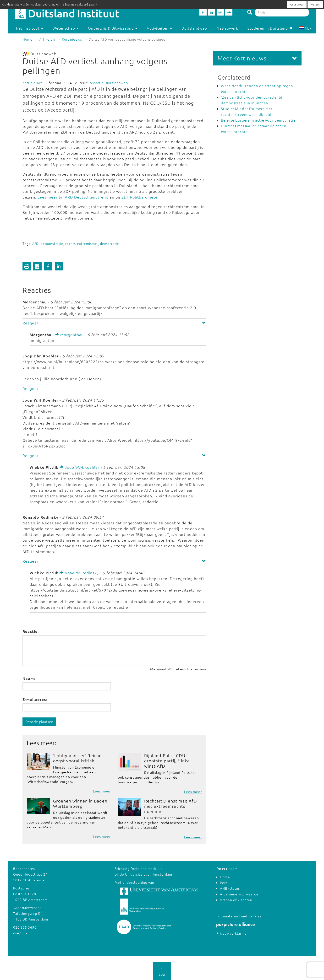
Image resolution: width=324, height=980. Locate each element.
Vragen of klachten (236, 900)
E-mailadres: (35, 699)
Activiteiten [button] (159, 28)
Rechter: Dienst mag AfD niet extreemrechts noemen (171, 806)
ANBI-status (230, 888)
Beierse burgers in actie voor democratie (258, 120)
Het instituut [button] (30, 28)
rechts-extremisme (82, 243)
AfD (36, 243)
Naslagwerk (227, 28)
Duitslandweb (194, 28)
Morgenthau (69, 334)
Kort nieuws (72, 39)
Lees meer (102, 791)
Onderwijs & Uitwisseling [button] (113, 28)
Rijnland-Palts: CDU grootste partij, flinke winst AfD (167, 761)
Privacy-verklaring (232, 933)
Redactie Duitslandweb (108, 83)
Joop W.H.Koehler (80, 467)
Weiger (315, 5)
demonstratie (52, 243)
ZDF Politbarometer (140, 197)
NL (305, 28)
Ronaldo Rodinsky (79, 573)
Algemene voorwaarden (240, 894)
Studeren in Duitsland (270, 28)
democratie (110, 243)
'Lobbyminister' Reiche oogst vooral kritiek (77, 758)
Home (27, 39)
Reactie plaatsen (39, 722)
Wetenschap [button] (66, 28)
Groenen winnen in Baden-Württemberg (81, 803)
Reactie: (31, 631)
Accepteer (297, 5)
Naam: (29, 678)
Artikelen (47, 39)
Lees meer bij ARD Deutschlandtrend (73, 197)
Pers (224, 883)
